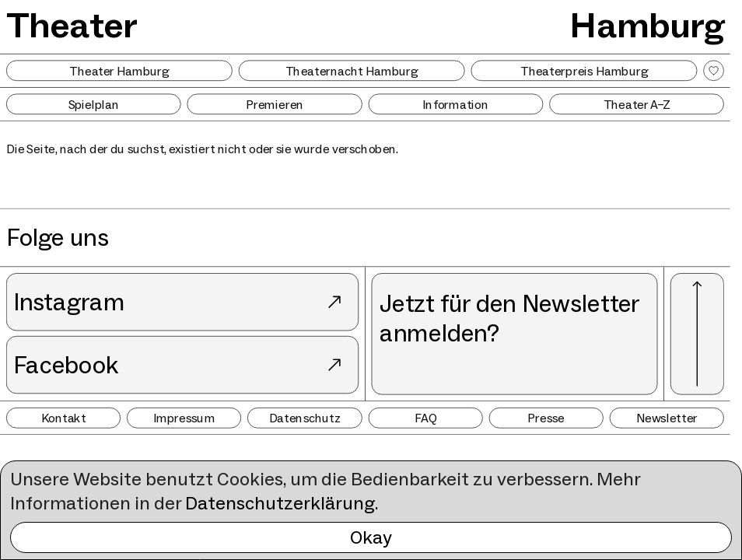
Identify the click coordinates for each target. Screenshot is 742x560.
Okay (371, 537)
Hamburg (647, 25)
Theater (72, 25)
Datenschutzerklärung (280, 503)
